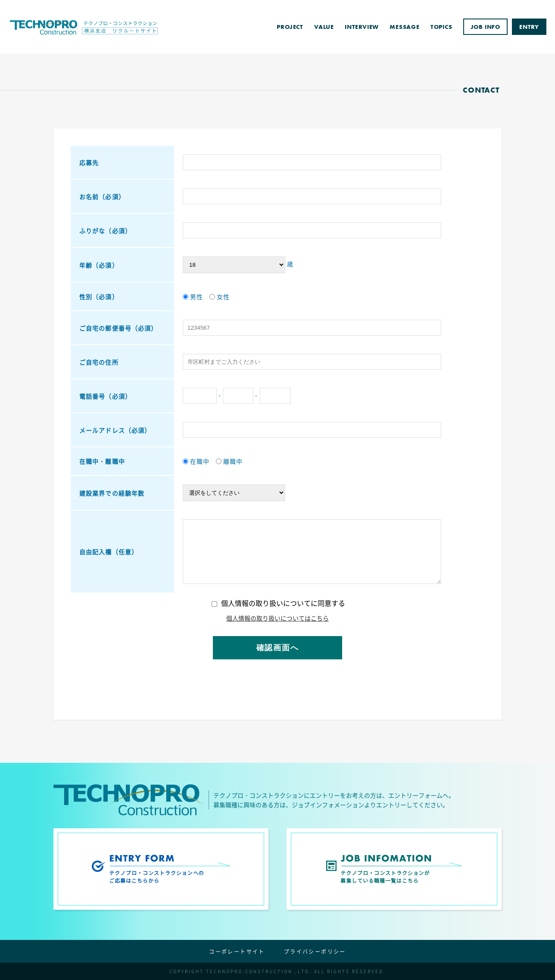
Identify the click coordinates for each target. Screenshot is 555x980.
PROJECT (290, 27)
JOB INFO (485, 27)
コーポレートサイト (237, 952)
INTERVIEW (362, 27)
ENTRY (529, 27)
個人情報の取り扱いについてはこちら (277, 618)
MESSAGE (405, 27)
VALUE (324, 27)
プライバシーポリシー (315, 952)
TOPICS (441, 27)
